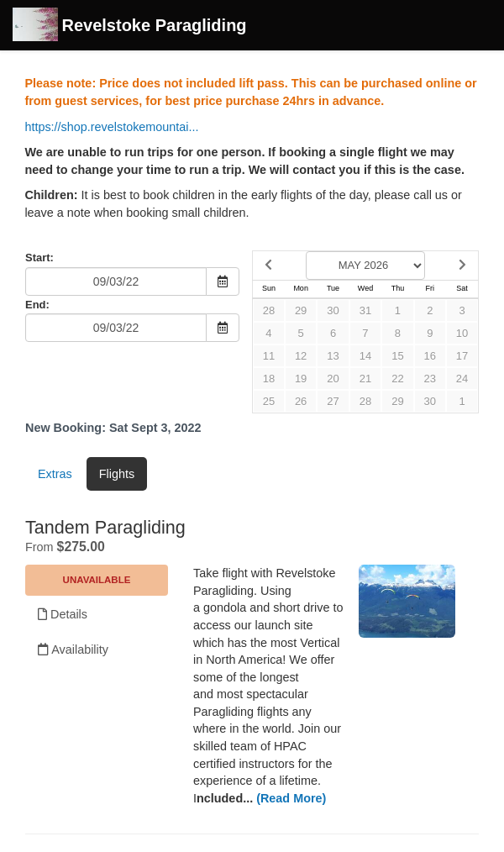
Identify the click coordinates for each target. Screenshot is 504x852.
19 (301, 379)
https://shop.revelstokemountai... (111, 127)
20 (333, 379)
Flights (117, 474)
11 (269, 356)
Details (63, 614)
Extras (55, 474)
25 (269, 401)
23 (430, 379)
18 (269, 379)
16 (430, 356)
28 (269, 310)
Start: (39, 258)
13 (333, 356)
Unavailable (97, 580)
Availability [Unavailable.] (73, 650)
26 (301, 401)
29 (301, 310)
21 (365, 379)
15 (397, 356)
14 (365, 356)
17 (462, 356)
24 (462, 379)
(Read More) (291, 798)
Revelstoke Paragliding (130, 26)
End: (37, 305)
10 (462, 333)
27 (333, 401)
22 (397, 379)
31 (365, 310)
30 (333, 310)
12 (301, 356)
